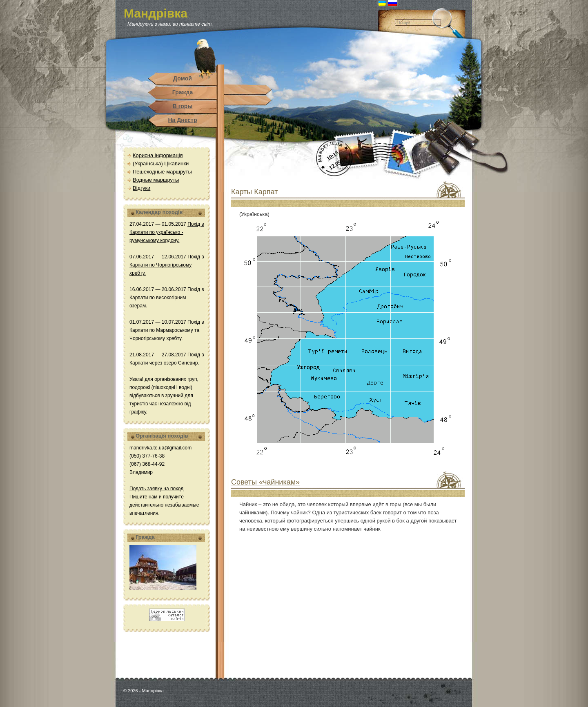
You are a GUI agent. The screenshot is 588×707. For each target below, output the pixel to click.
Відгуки (141, 188)
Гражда (183, 92)
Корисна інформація (158, 155)
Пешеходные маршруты (162, 172)
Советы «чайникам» (265, 482)
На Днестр (182, 120)
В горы (183, 106)
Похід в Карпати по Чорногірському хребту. (167, 265)
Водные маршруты (156, 180)
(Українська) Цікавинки (161, 163)
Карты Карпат (254, 192)
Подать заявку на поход (156, 489)
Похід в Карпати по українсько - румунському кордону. (167, 232)
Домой (183, 78)
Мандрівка (156, 13)
